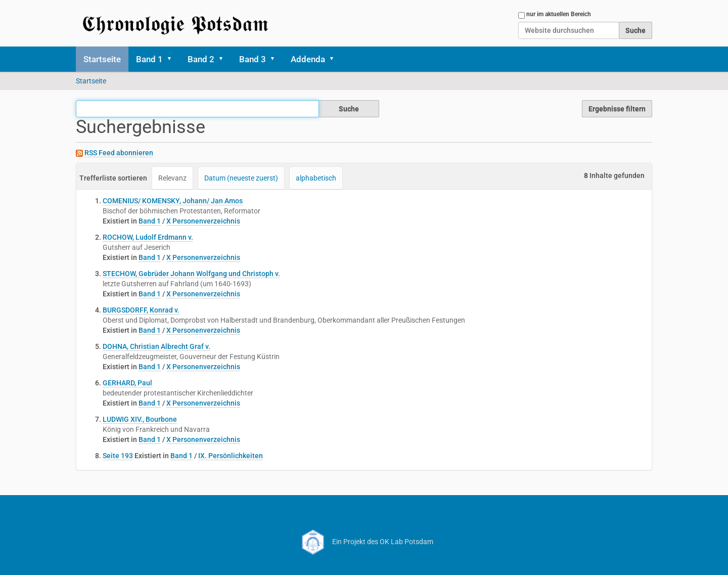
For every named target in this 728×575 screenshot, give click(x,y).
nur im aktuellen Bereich (559, 14)
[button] (173, 59)
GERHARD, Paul (127, 383)
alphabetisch (316, 178)
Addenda (308, 59)
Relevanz (172, 178)
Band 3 (253, 59)
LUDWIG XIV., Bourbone (140, 419)
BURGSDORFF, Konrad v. (141, 310)
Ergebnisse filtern (617, 109)
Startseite (102, 59)
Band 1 (149, 59)
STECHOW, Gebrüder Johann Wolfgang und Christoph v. (191, 274)
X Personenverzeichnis (203, 221)
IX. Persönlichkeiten (231, 456)
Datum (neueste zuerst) (241, 178)
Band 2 (201, 59)
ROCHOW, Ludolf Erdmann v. (148, 237)
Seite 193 (118, 456)
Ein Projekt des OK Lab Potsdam (364, 542)
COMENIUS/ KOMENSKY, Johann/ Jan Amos (173, 201)
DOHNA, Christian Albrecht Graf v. (156, 346)
